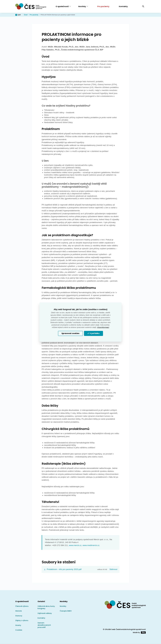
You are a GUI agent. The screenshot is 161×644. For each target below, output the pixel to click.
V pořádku (94, 333)
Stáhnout (113, 569)
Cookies (19, 630)
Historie (18, 611)
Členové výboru (22, 606)
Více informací (103, 327)
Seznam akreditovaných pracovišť (44, 625)
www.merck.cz (75, 545)
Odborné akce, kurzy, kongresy (46, 607)
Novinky (63, 606)
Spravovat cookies (70, 333)
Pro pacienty (103, 6)
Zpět (18, 15)
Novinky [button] (82, 6)
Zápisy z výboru (22, 620)
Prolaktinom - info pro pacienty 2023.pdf (64, 569)
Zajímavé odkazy (45, 613)
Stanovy (19, 616)
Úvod (26, 15)
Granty (18, 625)
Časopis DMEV (66, 611)
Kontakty (123, 6)
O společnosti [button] (62, 6)
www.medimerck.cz (91, 545)
